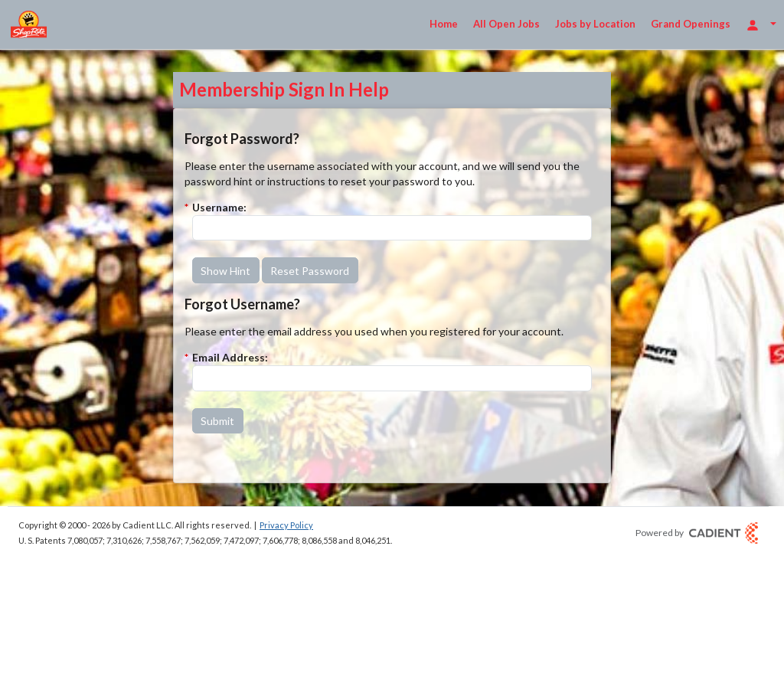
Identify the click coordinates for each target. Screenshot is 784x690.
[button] (226, 270)
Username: (219, 207)
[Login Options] (761, 24)
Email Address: (230, 357)
